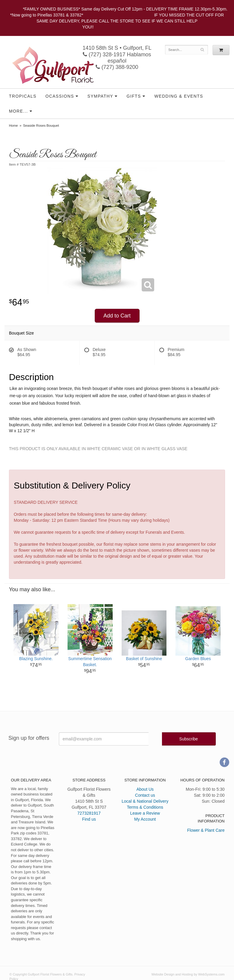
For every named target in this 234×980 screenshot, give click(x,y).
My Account (145, 819)
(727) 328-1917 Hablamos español (117, 58)
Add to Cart (117, 316)
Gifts (134, 96)
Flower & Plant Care (206, 830)
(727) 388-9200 (117, 67)
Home (13, 125)
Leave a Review (145, 813)
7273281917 (89, 813)
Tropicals (23, 96)
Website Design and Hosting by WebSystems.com (188, 974)
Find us (89, 819)
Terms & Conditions (145, 807)
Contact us (145, 795)
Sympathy (100, 96)
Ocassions (60, 96)
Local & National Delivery (145, 801)
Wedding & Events (179, 96)
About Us (145, 789)
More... (18, 111)
